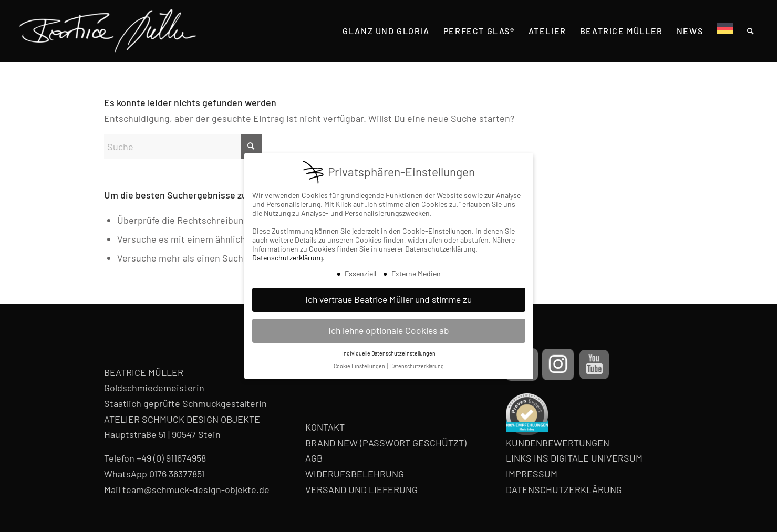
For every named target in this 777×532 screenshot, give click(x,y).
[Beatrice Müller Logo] (108, 31)
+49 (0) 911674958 (171, 458)
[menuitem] (386, 31)
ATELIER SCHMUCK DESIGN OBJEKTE (182, 419)
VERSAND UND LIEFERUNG (361, 489)
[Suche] (183, 147)
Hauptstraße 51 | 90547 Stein (162, 434)
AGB (314, 458)
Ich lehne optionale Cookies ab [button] (389, 330)
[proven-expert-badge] (527, 414)
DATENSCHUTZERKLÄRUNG (564, 489)
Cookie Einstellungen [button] (360, 365)
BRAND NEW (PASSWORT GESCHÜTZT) (386, 443)
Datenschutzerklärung (287, 257)
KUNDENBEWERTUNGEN (558, 443)
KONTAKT (325, 427)
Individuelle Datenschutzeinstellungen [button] (389, 353)
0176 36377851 (177, 474)
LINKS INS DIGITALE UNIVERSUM (574, 458)
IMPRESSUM (532, 474)
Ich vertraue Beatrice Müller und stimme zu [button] (388, 299)
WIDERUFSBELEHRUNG (355, 474)
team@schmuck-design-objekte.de (196, 489)
